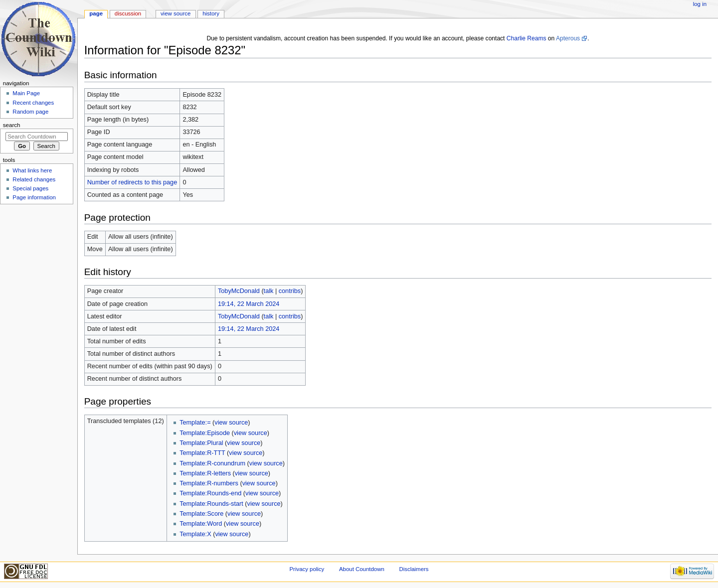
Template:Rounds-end (210, 493)
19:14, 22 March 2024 (249, 304)
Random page (30, 112)
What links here (32, 170)
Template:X (195, 534)
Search (12, 125)
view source (231, 423)
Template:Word (201, 524)
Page (96, 13)
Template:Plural (201, 443)
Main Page (26, 93)
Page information (34, 197)
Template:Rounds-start (211, 504)
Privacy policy (307, 569)
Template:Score (201, 514)
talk (269, 291)
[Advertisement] (36, 282)
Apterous (568, 38)
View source (176, 13)
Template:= (195, 423)
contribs (290, 291)
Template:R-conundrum (212, 463)
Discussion (128, 13)
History (211, 13)
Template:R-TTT (202, 453)
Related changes (34, 179)
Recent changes (33, 103)
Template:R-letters (205, 473)
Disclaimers (414, 569)
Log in (700, 4)
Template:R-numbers (209, 483)
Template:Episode (205, 433)
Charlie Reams (527, 38)
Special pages (30, 188)
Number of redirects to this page (132, 182)
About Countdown (362, 569)
